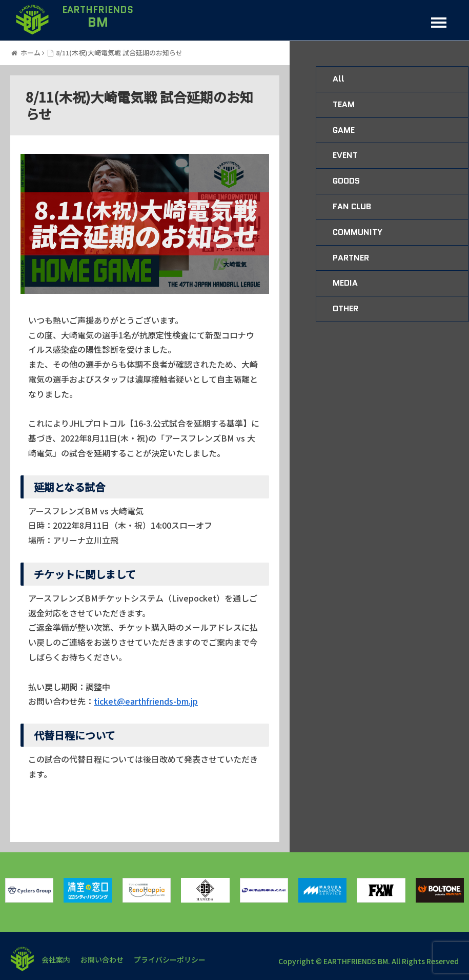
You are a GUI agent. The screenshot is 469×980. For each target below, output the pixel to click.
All (339, 79)
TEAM (344, 104)
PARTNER (351, 258)
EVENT (345, 155)
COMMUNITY (358, 232)
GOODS (346, 181)
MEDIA (345, 283)
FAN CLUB (352, 206)
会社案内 (56, 959)
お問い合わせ (102, 959)
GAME (344, 130)
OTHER (345, 308)
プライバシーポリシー (170, 959)
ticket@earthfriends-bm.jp (146, 701)
